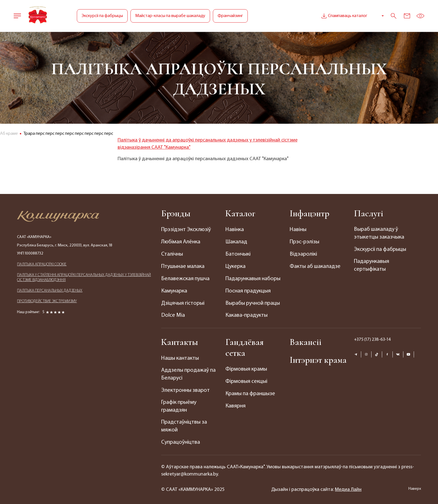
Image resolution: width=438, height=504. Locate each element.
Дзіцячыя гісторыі (183, 302)
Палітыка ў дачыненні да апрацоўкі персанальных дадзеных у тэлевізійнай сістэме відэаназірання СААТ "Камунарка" (208, 144)
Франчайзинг (230, 16)
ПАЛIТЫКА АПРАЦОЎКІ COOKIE (42, 264)
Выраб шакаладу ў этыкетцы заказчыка (379, 234)
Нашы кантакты (180, 356)
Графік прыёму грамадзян (179, 404)
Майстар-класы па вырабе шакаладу (170, 16)
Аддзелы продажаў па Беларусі (188, 372)
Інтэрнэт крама (318, 358)
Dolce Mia (173, 314)
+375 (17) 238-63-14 (372, 338)
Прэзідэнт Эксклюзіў (186, 230)
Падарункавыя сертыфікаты (371, 265)
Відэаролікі (303, 254)
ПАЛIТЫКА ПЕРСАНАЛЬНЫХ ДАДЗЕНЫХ (50, 291)
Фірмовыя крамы (246, 367)
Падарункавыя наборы (253, 278)
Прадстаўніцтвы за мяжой (184, 424)
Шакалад (236, 242)
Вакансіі (306, 340)
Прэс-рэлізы (304, 242)
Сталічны (172, 254)
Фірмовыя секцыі (246, 379)
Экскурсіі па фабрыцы (102, 16)
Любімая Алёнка (181, 242)
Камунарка (174, 290)
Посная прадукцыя (248, 290)
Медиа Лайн (348, 487)
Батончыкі (238, 254)
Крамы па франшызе (250, 391)
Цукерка (235, 266)
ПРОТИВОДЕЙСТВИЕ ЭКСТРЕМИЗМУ (47, 301)
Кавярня (235, 403)
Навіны (298, 230)
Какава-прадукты (246, 314)
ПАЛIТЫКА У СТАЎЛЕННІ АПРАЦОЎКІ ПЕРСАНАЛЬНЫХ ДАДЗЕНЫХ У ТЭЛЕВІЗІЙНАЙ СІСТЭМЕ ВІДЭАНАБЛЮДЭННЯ (84, 278)
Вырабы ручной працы (253, 302)
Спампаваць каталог (344, 16)
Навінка (235, 230)
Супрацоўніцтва (181, 440)
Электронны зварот (185, 388)
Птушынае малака (183, 266)
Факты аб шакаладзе (315, 266)
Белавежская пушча (185, 278)
